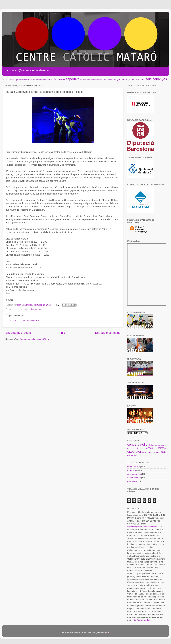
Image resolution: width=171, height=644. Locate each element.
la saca (142, 80)
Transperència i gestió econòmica (16, 80)
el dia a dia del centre (40, 80)
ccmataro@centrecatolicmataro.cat (143, 527)
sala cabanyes (156, 79)
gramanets (133, 80)
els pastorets (135, 448)
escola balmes (57, 79)
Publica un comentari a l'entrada (24, 320)
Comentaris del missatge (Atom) (35, 339)
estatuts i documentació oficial (91, 80)
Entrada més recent (18, 333)
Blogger (106, 632)
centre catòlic (137, 444)
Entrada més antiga (108, 333)
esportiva (73, 79)
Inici (63, 333)
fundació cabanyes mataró (115, 80)
